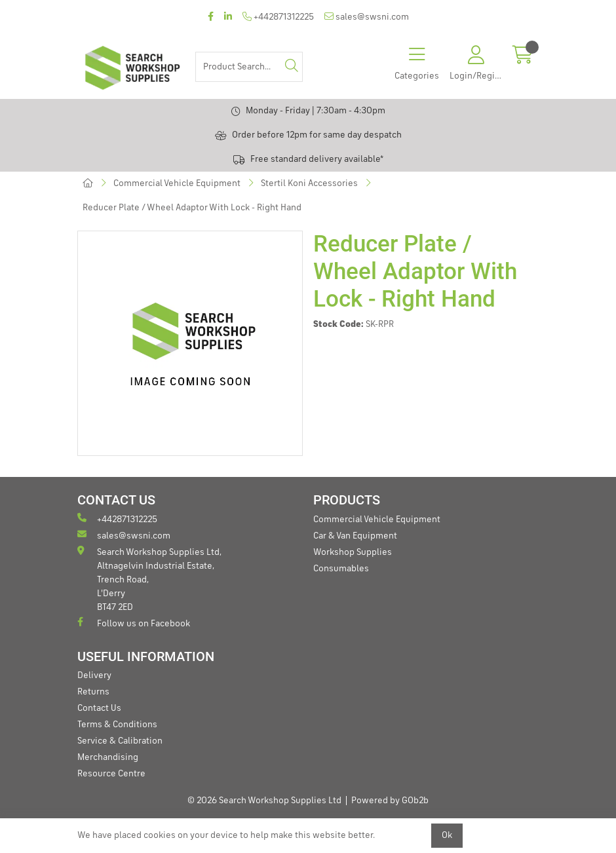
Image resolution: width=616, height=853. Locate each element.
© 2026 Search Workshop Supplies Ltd (264, 801)
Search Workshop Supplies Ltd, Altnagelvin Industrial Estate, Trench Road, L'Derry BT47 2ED (149, 579)
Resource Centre (111, 774)
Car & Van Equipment (355, 536)
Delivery (94, 675)
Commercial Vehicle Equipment (177, 183)
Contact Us (99, 708)
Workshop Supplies (353, 552)
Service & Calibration (120, 741)
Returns (93, 692)
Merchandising (108, 757)
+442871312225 (278, 17)
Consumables (341, 569)
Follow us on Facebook (134, 623)
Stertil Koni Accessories (309, 183)
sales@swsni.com (367, 17)
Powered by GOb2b (390, 801)
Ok (447, 835)
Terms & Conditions (117, 725)
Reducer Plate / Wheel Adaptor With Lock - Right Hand (192, 208)
